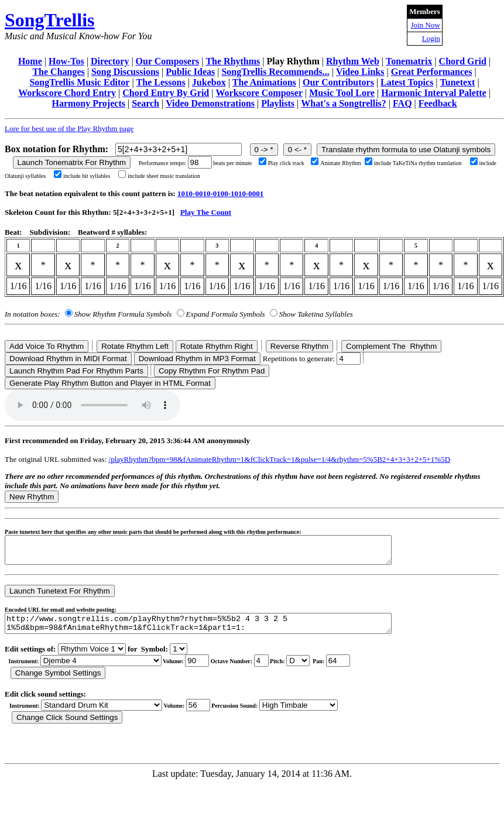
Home (30, 61)
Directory (110, 61)
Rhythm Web (353, 61)
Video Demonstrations (210, 103)
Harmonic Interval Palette (434, 93)
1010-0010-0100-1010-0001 (220, 193)
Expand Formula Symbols (226, 314)
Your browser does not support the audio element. (92, 405)
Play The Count (206, 212)
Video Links (360, 72)
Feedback (438, 103)
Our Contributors (338, 82)
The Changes (58, 72)
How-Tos (66, 61)
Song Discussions (125, 72)
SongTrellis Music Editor (79, 82)
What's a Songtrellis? (344, 103)
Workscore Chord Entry (67, 93)
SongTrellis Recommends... (275, 72)
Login (431, 38)
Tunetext (458, 82)
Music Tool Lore (342, 93)
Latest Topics (407, 82)
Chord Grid (463, 61)
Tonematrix (409, 61)
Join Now (426, 25)
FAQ (402, 103)
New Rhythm (32, 497)
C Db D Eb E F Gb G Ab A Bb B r (298, 669)
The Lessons (161, 82)
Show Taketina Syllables (316, 314)
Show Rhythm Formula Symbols (123, 314)
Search (145, 103)
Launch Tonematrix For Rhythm (72, 162)
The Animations (264, 82)
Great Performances (432, 72)
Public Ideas (190, 72)
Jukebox (209, 82)
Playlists (278, 103)
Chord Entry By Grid (166, 93)
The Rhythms (233, 61)
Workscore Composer (259, 93)
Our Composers (168, 61)
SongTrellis (50, 20)
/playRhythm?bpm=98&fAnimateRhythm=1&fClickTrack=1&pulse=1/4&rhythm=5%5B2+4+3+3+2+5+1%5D (280, 459)
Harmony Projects (88, 103)
